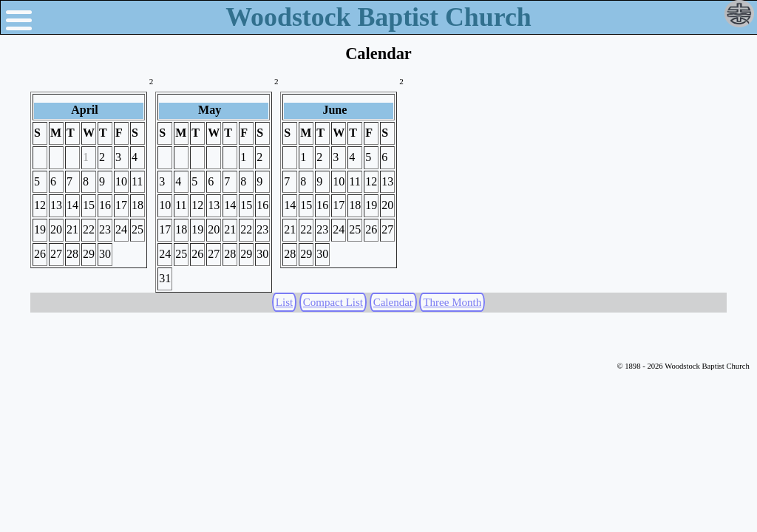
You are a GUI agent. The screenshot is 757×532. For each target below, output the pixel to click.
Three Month (452, 302)
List (284, 302)
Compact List (333, 302)
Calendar (393, 302)
